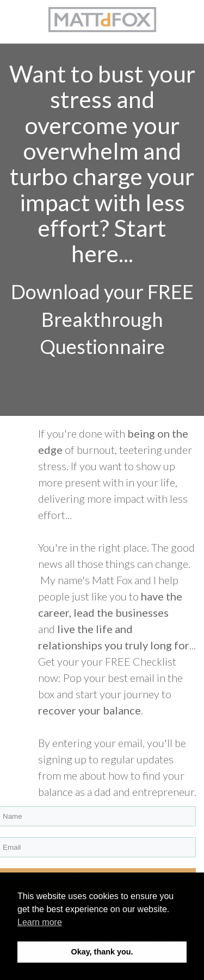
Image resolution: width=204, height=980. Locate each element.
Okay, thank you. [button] (102, 952)
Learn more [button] (40, 922)
